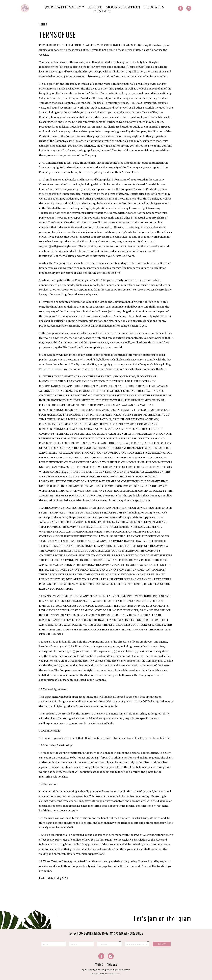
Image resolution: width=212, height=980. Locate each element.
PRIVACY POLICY (50, 369)
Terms (99, 965)
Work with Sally (63, 7)
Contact (102, 11)
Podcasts (154, 7)
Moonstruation (123, 7)
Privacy (112, 965)
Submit (162, 944)
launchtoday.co (114, 974)
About (95, 7)
